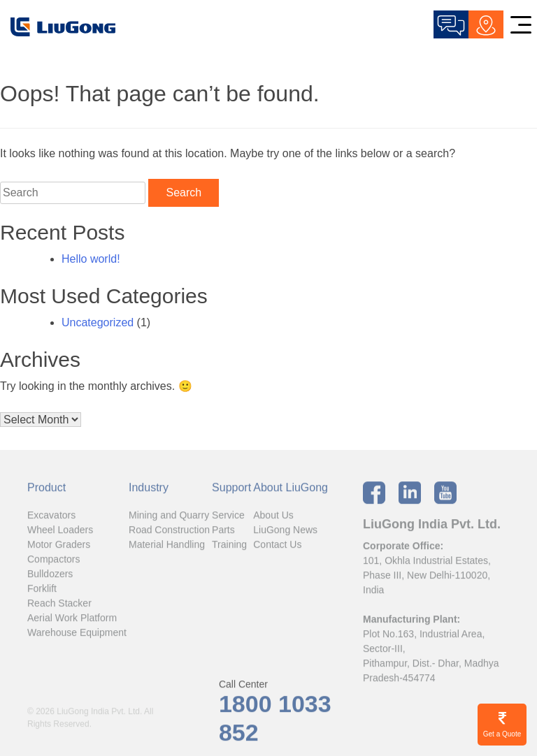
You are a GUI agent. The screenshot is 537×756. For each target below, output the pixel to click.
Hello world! (91, 259)
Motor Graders (59, 547)
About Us (273, 518)
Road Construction (169, 532)
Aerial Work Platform (72, 620)
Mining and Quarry (169, 518)
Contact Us (277, 547)
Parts (223, 532)
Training (229, 547)
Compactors (53, 562)
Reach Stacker (59, 606)
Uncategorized (98, 322)
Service (228, 518)
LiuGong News (285, 532)
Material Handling (167, 547)
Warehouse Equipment (77, 635)
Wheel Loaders (60, 532)
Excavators (51, 518)
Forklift (42, 591)
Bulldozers (50, 576)
